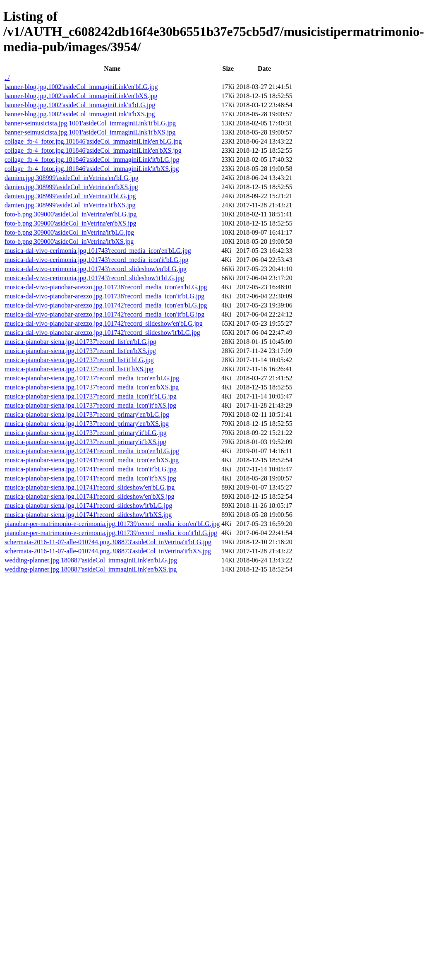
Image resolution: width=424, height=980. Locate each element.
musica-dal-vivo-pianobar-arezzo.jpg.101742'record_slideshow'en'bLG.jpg (104, 323)
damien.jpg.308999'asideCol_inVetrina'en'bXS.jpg (71, 187)
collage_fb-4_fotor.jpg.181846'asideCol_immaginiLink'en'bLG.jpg (93, 141)
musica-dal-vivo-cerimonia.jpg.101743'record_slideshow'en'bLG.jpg (96, 269)
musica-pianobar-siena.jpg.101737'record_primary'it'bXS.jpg (85, 442)
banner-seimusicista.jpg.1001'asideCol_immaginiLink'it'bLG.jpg (90, 123)
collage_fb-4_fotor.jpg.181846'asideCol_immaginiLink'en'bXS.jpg (93, 150)
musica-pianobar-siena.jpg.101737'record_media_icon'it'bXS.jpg (90, 405)
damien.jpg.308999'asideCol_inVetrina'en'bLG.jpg (72, 178)
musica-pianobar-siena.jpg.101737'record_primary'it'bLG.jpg (86, 433)
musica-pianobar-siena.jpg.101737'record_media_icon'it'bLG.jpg (91, 396)
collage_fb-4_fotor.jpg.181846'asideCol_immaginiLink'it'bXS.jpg (92, 169)
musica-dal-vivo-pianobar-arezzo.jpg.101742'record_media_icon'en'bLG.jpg (106, 305)
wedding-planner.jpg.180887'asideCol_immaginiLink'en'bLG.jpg (91, 560)
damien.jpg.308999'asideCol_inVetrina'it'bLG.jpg (70, 196)
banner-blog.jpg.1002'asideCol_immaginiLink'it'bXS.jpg (80, 114)
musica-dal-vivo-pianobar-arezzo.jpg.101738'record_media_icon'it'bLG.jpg (104, 296)
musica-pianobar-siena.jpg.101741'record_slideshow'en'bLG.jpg (90, 487)
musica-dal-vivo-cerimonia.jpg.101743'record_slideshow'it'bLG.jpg (94, 278)
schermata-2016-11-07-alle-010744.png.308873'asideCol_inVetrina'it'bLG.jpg (108, 542)
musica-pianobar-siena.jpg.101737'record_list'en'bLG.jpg (80, 342)
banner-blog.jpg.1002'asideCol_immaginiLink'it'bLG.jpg (80, 105)
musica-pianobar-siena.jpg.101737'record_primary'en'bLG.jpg (87, 414)
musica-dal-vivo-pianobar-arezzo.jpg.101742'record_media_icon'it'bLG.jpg (104, 314)
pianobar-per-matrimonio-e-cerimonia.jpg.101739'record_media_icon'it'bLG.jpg (111, 533)
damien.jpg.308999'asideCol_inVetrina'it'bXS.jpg (70, 205)
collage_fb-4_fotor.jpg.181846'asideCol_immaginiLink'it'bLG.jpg (92, 160)
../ (7, 78)
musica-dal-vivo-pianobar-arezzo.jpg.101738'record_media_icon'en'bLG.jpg (106, 287)
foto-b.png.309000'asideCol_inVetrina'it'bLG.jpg (69, 232)
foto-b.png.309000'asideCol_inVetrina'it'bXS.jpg (69, 241)
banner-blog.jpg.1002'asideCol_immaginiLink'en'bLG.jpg (81, 87)
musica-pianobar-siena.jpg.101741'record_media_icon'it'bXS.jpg (90, 478)
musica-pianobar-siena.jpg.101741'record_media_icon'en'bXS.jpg (92, 460)
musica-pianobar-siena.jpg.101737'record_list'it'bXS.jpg (79, 369)
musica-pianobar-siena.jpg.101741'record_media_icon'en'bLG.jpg (92, 451)
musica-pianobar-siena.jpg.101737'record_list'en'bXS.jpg (80, 351)
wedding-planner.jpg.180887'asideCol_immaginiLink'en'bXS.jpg (91, 569)
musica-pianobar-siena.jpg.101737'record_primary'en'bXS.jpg (87, 424)
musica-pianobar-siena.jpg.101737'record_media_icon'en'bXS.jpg (92, 387)
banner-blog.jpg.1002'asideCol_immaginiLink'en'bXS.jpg (81, 96)
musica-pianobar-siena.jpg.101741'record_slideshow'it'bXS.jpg (88, 515)
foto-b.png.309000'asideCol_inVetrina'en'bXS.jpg (70, 223)
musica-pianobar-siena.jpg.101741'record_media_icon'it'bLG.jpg (91, 469)
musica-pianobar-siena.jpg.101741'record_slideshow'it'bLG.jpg (88, 506)
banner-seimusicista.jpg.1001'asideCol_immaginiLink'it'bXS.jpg (90, 132)
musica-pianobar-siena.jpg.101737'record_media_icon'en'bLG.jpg (92, 378)
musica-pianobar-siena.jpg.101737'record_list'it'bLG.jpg (79, 360)
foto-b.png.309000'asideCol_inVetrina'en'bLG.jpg (71, 214)
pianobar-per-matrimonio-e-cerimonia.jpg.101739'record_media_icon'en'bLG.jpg (112, 524)
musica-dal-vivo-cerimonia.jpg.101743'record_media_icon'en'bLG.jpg (98, 251)
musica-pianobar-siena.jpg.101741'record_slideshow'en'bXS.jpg (89, 496)
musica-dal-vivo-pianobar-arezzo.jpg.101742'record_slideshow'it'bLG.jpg (102, 333)
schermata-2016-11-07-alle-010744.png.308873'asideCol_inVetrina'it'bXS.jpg (108, 551)
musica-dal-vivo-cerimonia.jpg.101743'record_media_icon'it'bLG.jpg (97, 260)
